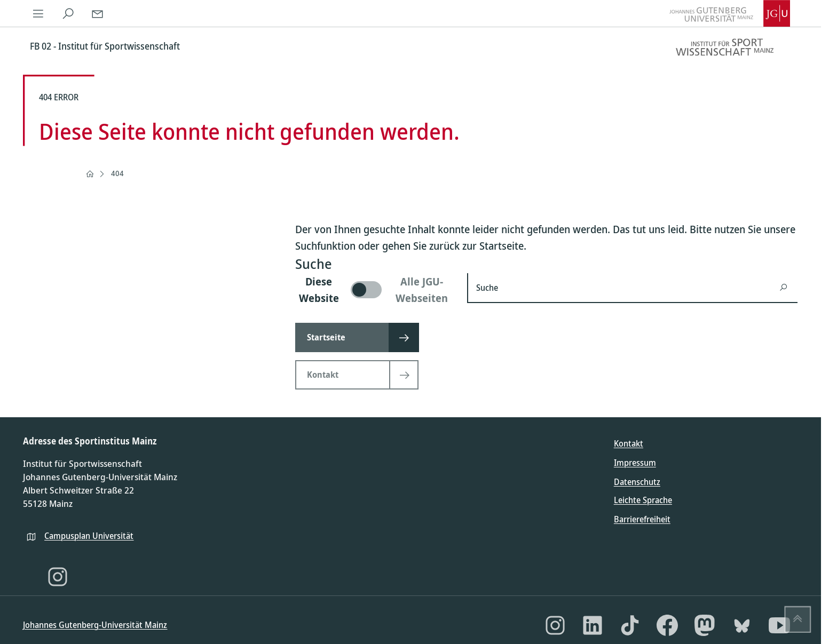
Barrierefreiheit (642, 519)
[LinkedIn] (593, 625)
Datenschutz (637, 482)
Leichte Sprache (643, 500)
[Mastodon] (705, 625)
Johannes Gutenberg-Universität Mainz (95, 625)
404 (117, 173)
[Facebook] (667, 625)
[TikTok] (630, 625)
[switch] (375, 290)
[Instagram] (58, 577)
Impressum (635, 463)
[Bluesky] (742, 625)
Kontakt (629, 443)
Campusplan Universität (89, 536)
